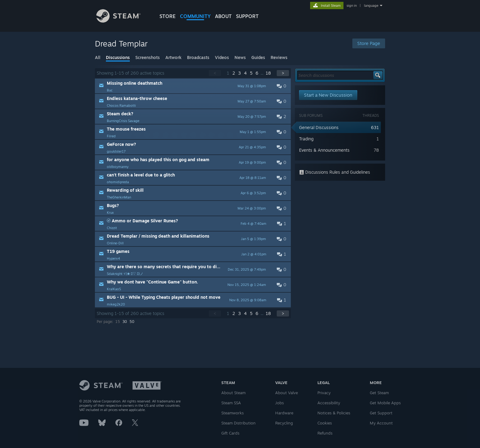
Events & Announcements (324, 150)
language (371, 6)
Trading (306, 139)
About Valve (287, 393)
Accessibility (329, 403)
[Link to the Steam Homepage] (123, 21)
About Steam (233, 393)
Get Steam (379, 393)
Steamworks (232, 413)
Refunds (325, 433)
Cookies (325, 423)
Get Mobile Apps (385, 403)
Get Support (381, 413)
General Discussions (319, 127)
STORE (168, 16)
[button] (193, 86)
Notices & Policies (334, 413)
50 (132, 322)
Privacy (324, 393)
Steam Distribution (238, 423)
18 (268, 73)
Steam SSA (231, 403)
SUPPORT (247, 16)
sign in (352, 6)
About (223, 16)
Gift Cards (230, 433)
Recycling (284, 423)
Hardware (284, 413)
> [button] (283, 73)
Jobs (279, 403)
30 (125, 322)
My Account (381, 423)
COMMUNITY (195, 16)
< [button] (215, 73)
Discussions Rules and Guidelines (335, 172)
